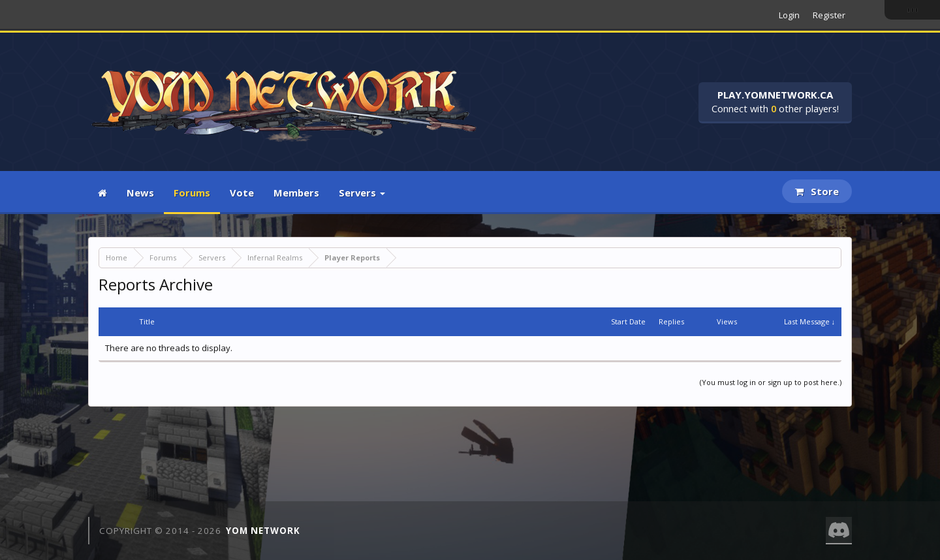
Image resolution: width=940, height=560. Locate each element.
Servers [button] (362, 193)
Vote (242, 193)
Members (296, 193)
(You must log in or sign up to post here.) (771, 382)
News (140, 193)
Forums (192, 193)
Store (817, 191)
